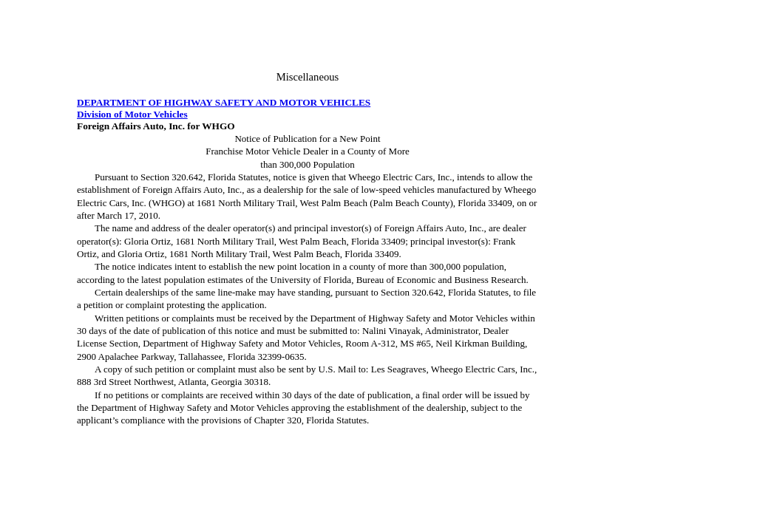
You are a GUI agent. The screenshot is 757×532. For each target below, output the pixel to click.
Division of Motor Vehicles (132, 114)
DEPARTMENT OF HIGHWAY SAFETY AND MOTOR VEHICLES (224, 102)
